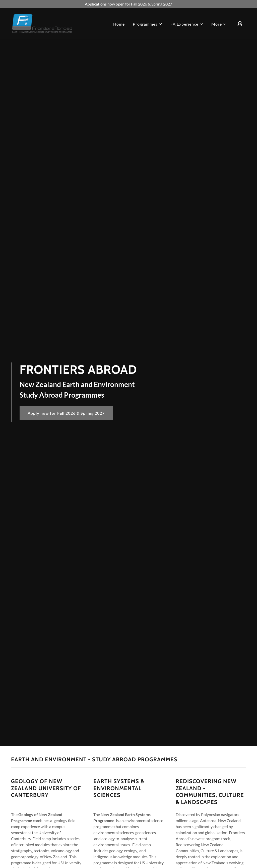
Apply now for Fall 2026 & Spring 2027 (66, 413)
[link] (42, 23)
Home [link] (119, 24)
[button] (148, 24)
